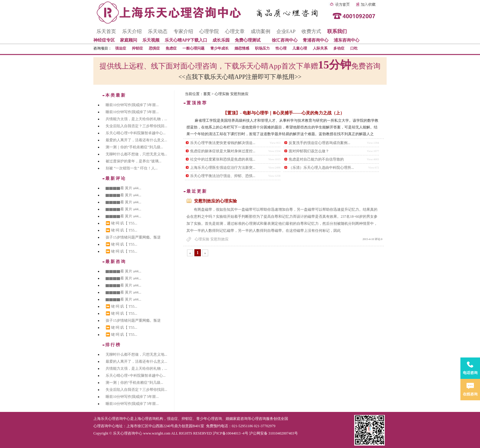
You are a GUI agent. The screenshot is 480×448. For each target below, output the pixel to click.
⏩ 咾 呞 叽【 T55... (121, 223)
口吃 (354, 48)
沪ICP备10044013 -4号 (231, 433)
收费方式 (311, 31)
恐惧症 (154, 48)
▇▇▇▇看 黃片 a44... (123, 188)
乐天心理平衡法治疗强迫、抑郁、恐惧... (223, 176)
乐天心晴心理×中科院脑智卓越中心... (136, 133)
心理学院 (209, 31)
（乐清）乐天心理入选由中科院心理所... (321, 168)
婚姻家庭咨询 (237, 419)
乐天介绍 (132, 31)
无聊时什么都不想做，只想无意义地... (136, 154)
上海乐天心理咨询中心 (112, 419)
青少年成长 (219, 48)
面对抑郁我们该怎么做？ (309, 151)
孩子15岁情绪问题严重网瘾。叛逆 (133, 237)
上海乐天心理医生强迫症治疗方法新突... (223, 168)
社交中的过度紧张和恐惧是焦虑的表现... (223, 159)
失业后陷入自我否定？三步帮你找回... (136, 126)
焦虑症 (171, 48)
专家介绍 (183, 31)
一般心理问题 (193, 48)
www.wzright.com (157, 433)
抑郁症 (137, 48)
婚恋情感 (242, 48)
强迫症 (121, 48)
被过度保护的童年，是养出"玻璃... (133, 161)
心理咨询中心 (104, 426)
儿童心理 (300, 48)
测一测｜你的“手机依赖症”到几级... (134, 147)
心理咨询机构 (152, 419)
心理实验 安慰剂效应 (212, 239)
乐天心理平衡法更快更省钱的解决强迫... (223, 143)
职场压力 (262, 48)
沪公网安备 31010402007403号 (274, 433)
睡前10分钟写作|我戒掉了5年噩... (132, 105)
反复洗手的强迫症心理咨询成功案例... (319, 143)
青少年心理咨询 (209, 419)
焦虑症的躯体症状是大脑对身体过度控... (223, 151)
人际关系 (320, 48)
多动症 (339, 48)
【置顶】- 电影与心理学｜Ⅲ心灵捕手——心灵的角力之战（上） (283, 113)
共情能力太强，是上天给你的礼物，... (136, 119)
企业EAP (286, 31)
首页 (207, 94)
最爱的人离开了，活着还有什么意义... (136, 140)
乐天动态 (158, 31)
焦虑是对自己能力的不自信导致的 (316, 159)
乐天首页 (106, 31)
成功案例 (261, 31)
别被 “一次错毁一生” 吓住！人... (132, 168)
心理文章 (235, 31)
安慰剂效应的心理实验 (216, 201)
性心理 (281, 48)
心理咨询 (259, 419)
